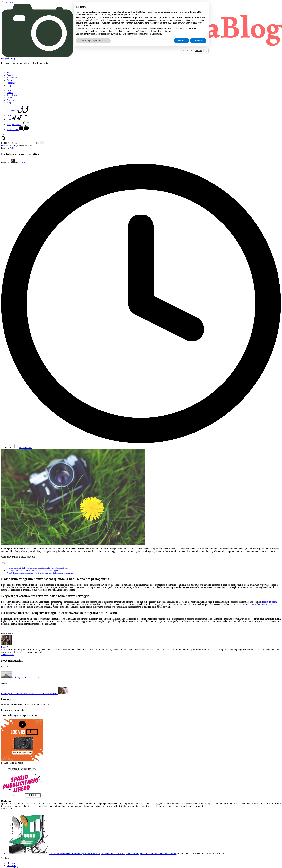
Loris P (4, 647)
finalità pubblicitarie (92, 23)
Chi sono (11, 863)
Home (4, 146)
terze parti (119, 17)
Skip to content (8, 2)
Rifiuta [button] (181, 41)
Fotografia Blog (8, 58)
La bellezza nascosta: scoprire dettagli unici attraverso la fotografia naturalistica (41, 573)
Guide (12, 148)
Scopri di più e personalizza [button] (93, 41)
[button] (38, 143)
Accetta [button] (198, 41)
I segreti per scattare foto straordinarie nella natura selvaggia (33, 570)
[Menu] (2, 69)
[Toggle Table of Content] (3, 563)
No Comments (23, 447)
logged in (17, 715)
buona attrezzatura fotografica (253, 604)
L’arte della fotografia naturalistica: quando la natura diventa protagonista (39, 568)
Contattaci (11, 866)
